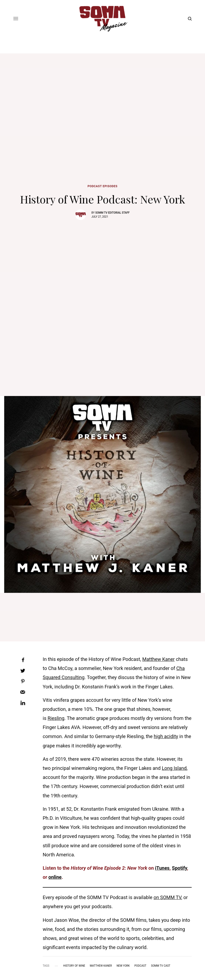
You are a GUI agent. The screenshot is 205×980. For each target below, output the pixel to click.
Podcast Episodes (102, 186)
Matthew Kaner (158, 659)
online (55, 877)
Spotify (179, 868)
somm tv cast (161, 966)
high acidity (166, 736)
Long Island (174, 768)
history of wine (74, 966)
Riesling (56, 718)
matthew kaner (101, 966)
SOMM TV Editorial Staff (113, 213)
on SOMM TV (167, 897)
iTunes (162, 868)
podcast (141, 966)
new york (123, 966)
